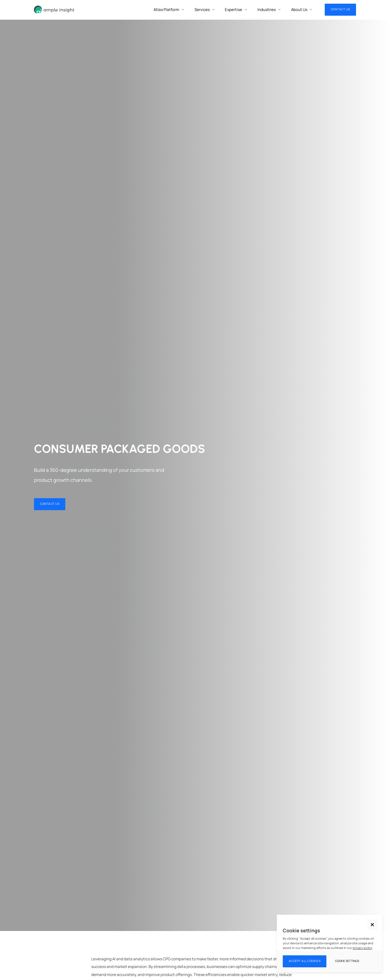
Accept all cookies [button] (305, 961)
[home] (54, 10)
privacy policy (362, 948)
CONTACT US (340, 9)
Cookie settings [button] (347, 961)
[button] (373, 924)
